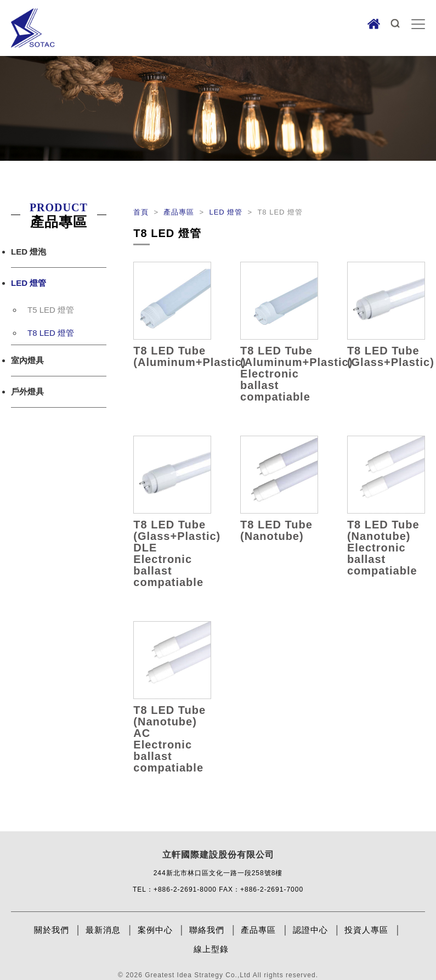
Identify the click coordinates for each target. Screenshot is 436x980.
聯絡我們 (207, 930)
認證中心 (310, 930)
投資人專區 (366, 930)
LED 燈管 (29, 283)
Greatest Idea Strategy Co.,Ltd (198, 975)
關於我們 (52, 930)
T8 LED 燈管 (51, 333)
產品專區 (180, 212)
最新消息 (103, 930)
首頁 (142, 212)
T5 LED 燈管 (51, 310)
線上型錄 (211, 949)
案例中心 (155, 930)
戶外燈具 (27, 392)
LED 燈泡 (29, 252)
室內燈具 (27, 360)
